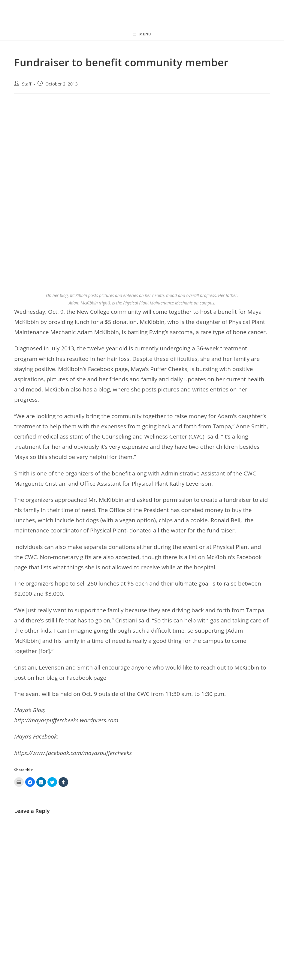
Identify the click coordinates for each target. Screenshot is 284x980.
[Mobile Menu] (142, 34)
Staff (27, 84)
